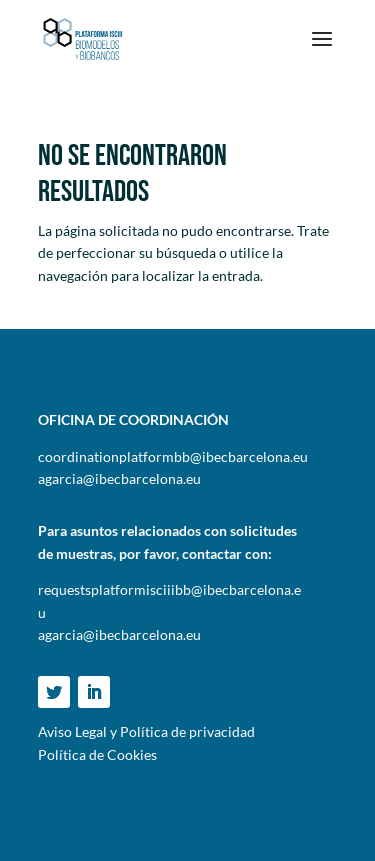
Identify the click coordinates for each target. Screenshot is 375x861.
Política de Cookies (97, 754)
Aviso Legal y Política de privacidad (146, 731)
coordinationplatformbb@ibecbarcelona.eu (173, 456)
